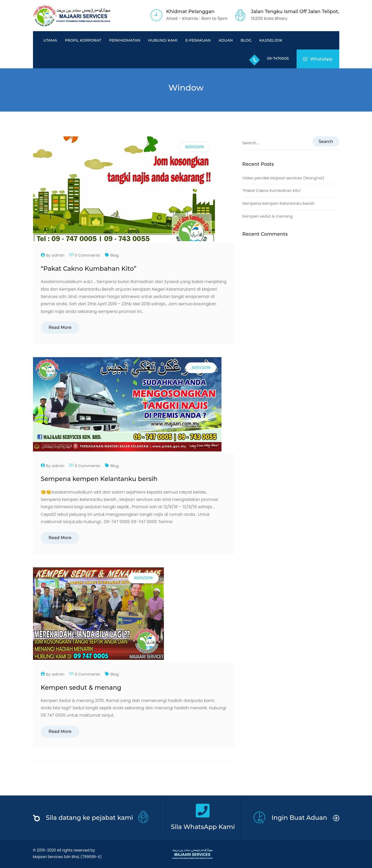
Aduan (226, 40)
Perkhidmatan (125, 40)
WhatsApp (318, 59)
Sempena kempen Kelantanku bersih (99, 479)
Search (326, 142)
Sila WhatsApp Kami (203, 827)
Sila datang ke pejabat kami (89, 818)
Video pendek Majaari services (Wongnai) (284, 178)
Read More (60, 327)
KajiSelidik (271, 40)
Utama (50, 40)
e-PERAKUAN (198, 40)
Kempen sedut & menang (81, 687)
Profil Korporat (83, 40)
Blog (246, 40)
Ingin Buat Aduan (299, 818)
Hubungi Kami (163, 40)
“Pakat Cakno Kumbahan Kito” (89, 269)
